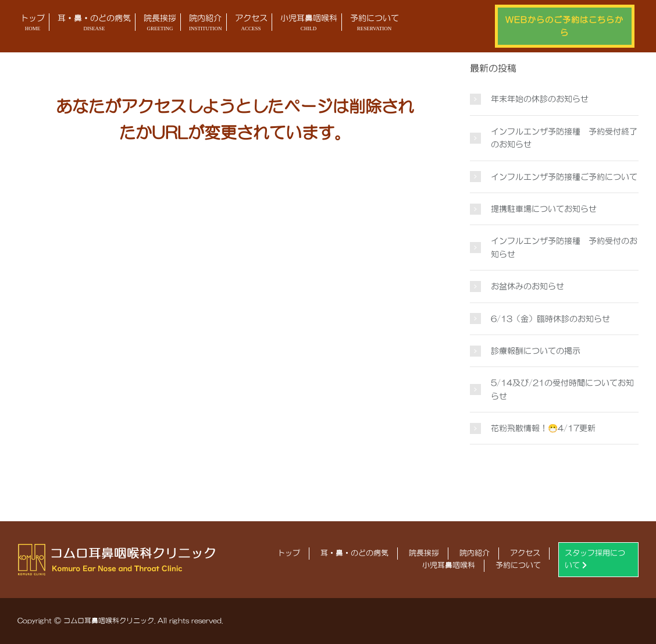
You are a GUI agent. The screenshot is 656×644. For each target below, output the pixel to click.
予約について (375, 24)
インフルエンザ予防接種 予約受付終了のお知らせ (564, 138)
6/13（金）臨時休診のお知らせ (550, 319)
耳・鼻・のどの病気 (94, 24)
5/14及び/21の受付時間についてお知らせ (562, 389)
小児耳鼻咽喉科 (309, 24)
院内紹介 (206, 24)
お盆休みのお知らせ (527, 286)
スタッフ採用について (595, 559)
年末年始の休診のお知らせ (540, 99)
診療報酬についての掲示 (536, 351)
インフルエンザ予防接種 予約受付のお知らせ (564, 247)
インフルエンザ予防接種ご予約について (564, 177)
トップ (33, 24)
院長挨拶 (160, 24)
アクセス (251, 24)
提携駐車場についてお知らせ (544, 209)
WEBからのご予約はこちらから (564, 26)
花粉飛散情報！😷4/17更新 (543, 428)
